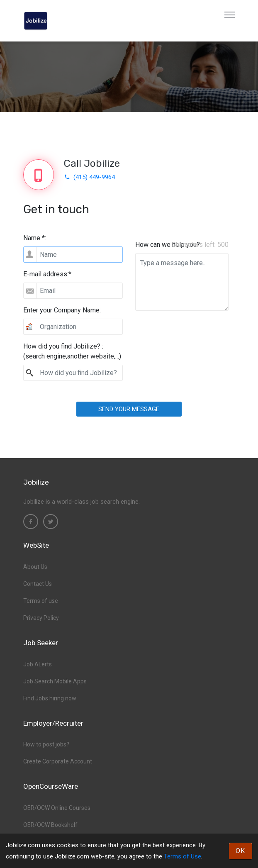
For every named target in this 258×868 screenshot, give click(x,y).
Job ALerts (38, 664)
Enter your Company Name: (62, 310)
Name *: (35, 238)
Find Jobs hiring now (50, 698)
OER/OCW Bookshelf (50, 825)
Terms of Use (183, 856)
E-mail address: (47, 274)
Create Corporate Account (58, 761)
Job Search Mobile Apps (55, 681)
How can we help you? (168, 245)
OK (241, 851)
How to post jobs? (46, 744)
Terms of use (41, 601)
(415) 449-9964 (89, 177)
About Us (35, 567)
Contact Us (38, 584)
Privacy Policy (41, 618)
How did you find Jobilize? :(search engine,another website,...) (72, 351)
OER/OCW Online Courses (57, 808)
